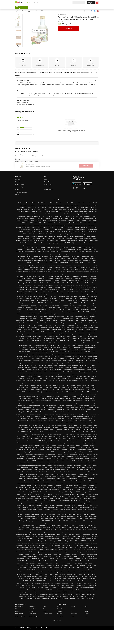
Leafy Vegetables (48, 614)
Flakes (45, 609)
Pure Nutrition (62, 14)
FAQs (45, 179)
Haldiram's (60, 616)
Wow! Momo (74, 614)
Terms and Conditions (21, 192)
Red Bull (59, 609)
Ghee (45, 607)
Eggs (44, 611)
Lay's (86, 616)
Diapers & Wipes (34, 616)
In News (18, 182)
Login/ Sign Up (91, 3)
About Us (18, 179)
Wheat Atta (32, 607)
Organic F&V (19, 611)
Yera (72, 611)
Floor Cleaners (19, 614)
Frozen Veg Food (20, 616)
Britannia (59, 614)
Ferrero (73, 616)
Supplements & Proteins (40, 156)
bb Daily (18, 195)
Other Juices (33, 614)
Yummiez (59, 611)
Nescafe (73, 607)
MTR (86, 607)
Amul (58, 607)
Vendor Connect (48, 190)
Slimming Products (27, 156)
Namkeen (32, 611)
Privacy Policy (19, 187)
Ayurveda (42, 154)
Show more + (57, 620)
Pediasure (88, 609)
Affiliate (17, 190)
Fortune (87, 614)
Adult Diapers (20, 154)
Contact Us (47, 182)
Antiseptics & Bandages (32, 154)
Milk (16, 609)
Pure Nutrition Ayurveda (31, 161)
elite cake (74, 609)
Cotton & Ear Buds (52, 154)
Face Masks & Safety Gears (78, 154)
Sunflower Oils (19, 607)
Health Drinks (33, 609)
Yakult (86, 611)
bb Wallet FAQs (48, 184)
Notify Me (69, 29)
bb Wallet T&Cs (48, 187)
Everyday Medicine (64, 154)
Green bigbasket (20, 184)
